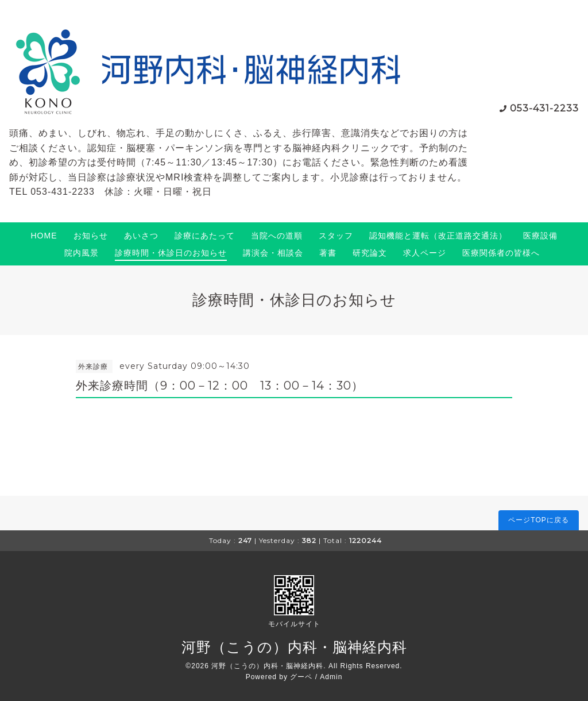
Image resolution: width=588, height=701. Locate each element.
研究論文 (370, 253)
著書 (328, 253)
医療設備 (540, 236)
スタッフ (336, 236)
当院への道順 (277, 236)
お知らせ (91, 236)
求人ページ (425, 253)
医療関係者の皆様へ (501, 253)
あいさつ (141, 236)
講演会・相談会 (273, 253)
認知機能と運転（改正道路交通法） (438, 236)
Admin (331, 677)
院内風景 (82, 253)
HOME (44, 236)
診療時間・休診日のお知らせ (171, 253)
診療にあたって (205, 236)
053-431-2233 (544, 108)
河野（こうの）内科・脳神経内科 (294, 647)
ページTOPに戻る (538, 520)
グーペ (301, 677)
